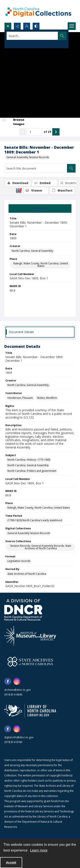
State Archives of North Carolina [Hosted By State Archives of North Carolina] (27, 574)
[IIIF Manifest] (62, 191)
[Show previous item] (23, 132)
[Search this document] (36, 168)
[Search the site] (32, 36)
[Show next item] (56, 132)
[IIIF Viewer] (36, 191)
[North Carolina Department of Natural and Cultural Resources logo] (23, 610)
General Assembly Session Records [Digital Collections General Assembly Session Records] (29, 533)
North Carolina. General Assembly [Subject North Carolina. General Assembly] (28, 465)
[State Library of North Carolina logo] (30, 711)
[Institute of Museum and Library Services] (30, 636)
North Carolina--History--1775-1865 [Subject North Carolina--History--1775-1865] (29, 460)
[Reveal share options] (17, 26)
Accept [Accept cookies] (11, 862)
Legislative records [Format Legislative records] (19, 561)
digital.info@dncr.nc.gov (19, 737)
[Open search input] (8, 26)
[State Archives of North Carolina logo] (30, 662)
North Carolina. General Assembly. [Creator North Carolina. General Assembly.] (33, 251)
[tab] (40, 208)
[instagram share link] (17, 681)
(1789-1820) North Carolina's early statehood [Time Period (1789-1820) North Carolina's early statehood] (35, 520)
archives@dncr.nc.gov (17, 690)
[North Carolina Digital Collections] (38, 11)
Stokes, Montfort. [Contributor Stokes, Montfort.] (47, 398)
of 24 (47, 132)
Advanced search (17, 43)
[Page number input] (35, 132)
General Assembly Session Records (28, 157)
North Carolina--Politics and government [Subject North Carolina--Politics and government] (32, 471)
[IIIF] (19, 190)
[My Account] (27, 26)
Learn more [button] (39, 850)
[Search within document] (71, 168)
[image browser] (16, 122)
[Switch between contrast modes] (36, 26)
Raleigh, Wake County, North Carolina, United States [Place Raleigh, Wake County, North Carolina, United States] (41, 265)
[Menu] (72, 26)
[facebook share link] (8, 681)
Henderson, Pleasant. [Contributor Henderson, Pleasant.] (20, 398)
